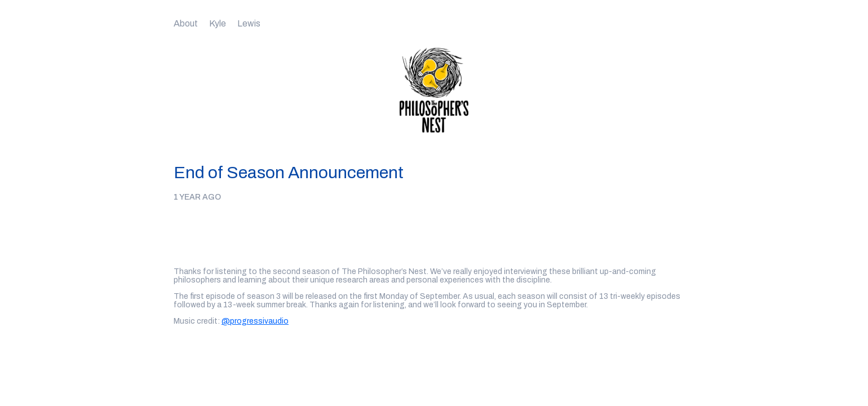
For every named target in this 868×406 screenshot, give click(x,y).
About (186, 23)
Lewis (249, 23)
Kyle (218, 23)
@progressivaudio (255, 321)
